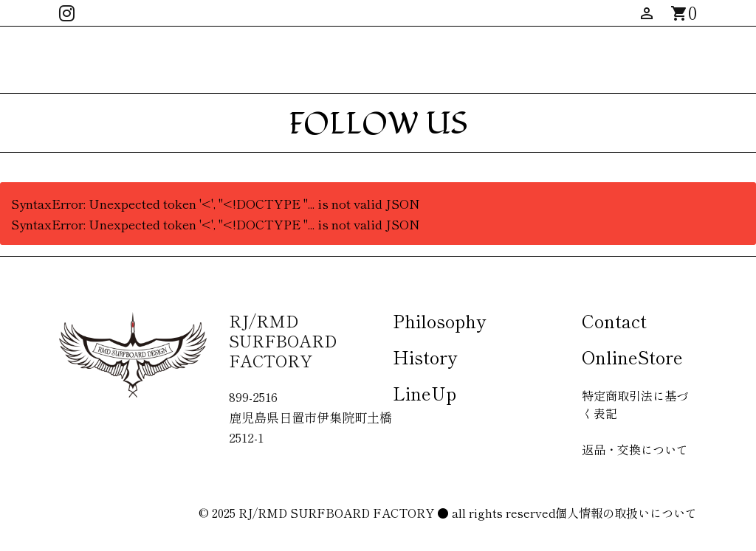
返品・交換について (635, 449)
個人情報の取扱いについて (626, 513)
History (425, 357)
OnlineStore (632, 357)
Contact (614, 320)
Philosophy (439, 320)
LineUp (425, 393)
